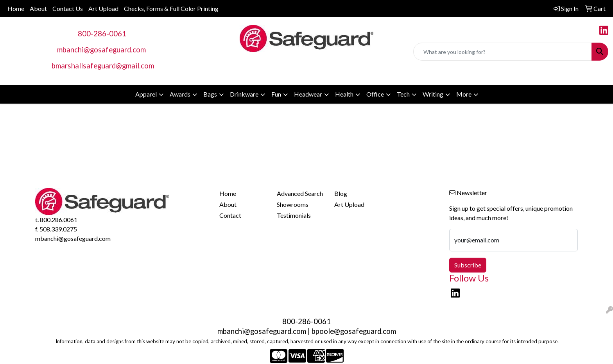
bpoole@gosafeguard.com (354, 331)
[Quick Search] (503, 52)
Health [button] (344, 94)
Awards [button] (180, 94)
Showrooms (293, 204)
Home (16, 8)
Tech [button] (403, 94)
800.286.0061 (59, 220)
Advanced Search (300, 193)
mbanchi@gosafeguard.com (101, 50)
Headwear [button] (308, 94)
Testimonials (294, 215)
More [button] (464, 94)
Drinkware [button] (244, 94)
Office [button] (375, 94)
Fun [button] (276, 94)
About (38, 8)
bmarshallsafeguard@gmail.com (103, 66)
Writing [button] (433, 94)
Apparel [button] (146, 94)
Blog (341, 193)
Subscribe (468, 265)
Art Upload (103, 8)
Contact (230, 215)
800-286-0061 (102, 34)
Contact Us (68, 8)
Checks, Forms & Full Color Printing (171, 8)
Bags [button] (210, 94)
